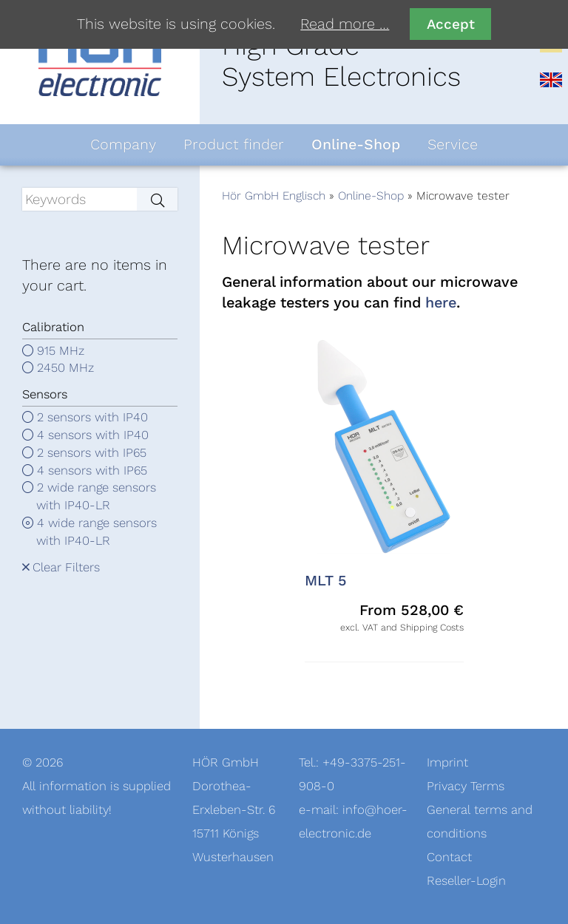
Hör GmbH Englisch (274, 196)
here (441, 303)
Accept (451, 24)
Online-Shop (371, 196)
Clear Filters (66, 567)
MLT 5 (326, 581)
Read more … (345, 24)
